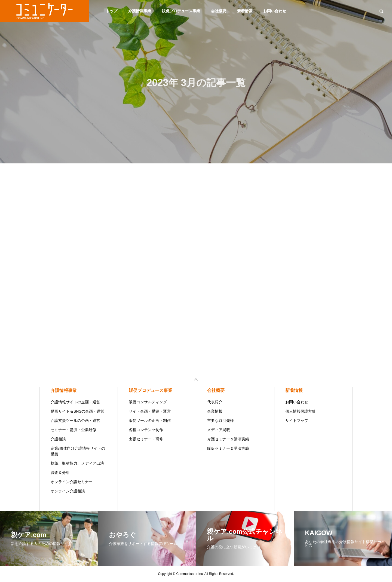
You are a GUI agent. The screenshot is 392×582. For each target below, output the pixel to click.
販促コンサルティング (148, 402)
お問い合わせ (275, 11)
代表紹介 (215, 402)
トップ (112, 11)
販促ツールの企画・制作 (150, 420)
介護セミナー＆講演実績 (228, 439)
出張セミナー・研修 (146, 439)
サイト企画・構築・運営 (150, 411)
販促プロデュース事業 (181, 11)
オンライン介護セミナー (72, 482)
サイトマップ (297, 420)
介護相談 (58, 439)
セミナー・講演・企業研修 (73, 430)
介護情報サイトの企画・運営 (75, 402)
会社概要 (219, 11)
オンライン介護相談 (68, 491)
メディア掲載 (219, 430)
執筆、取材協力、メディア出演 (77, 463)
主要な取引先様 (220, 420)
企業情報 (215, 411)
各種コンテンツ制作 (146, 430)
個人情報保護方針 (301, 411)
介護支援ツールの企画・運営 (75, 420)
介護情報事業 (140, 11)
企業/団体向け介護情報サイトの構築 (78, 451)
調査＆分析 (60, 473)
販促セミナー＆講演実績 (228, 448)
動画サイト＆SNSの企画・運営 (77, 411)
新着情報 (245, 11)
